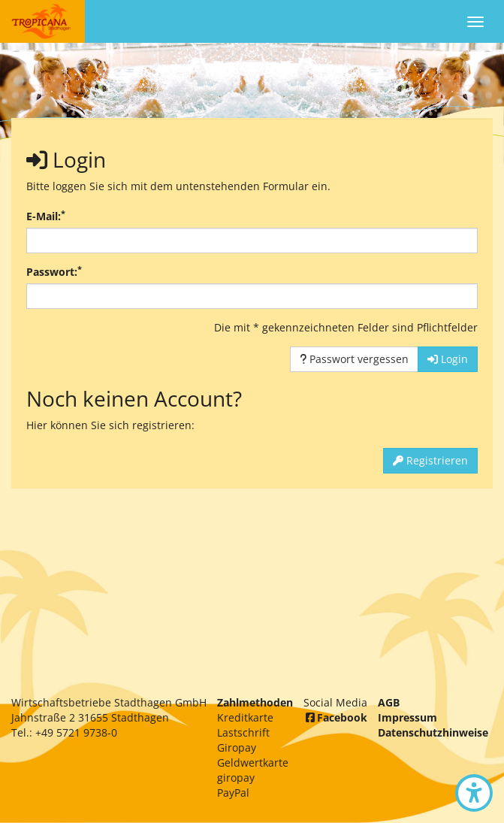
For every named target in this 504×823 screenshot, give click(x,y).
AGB (389, 702)
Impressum (407, 717)
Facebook (335, 717)
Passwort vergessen (354, 359)
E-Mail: (46, 216)
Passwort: (54, 272)
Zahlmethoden (255, 702)
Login (448, 359)
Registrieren (430, 460)
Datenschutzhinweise (433, 732)
